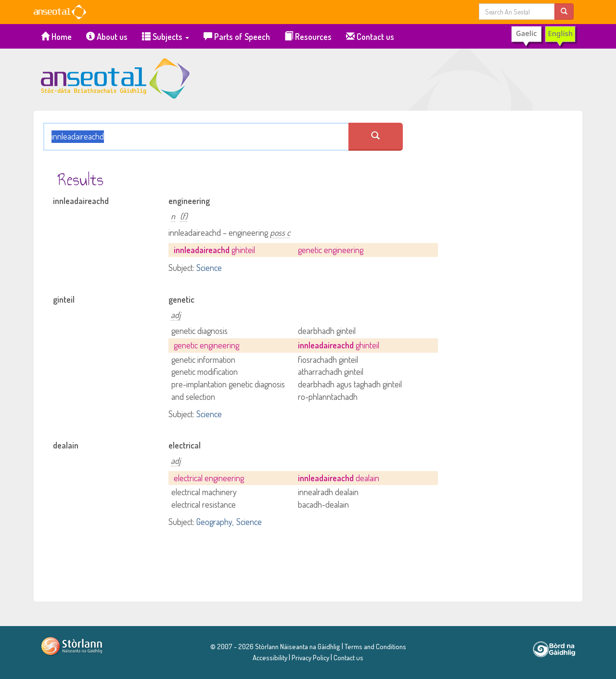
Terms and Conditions (375, 646)
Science (209, 268)
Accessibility (270, 657)
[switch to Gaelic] (544, 37)
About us (107, 37)
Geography (214, 522)
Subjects (166, 37)
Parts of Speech (237, 37)
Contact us (370, 37)
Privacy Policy (310, 657)
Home (56, 37)
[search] (564, 11)
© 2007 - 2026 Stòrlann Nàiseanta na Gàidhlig (275, 646)
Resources (308, 37)
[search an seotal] (376, 137)
